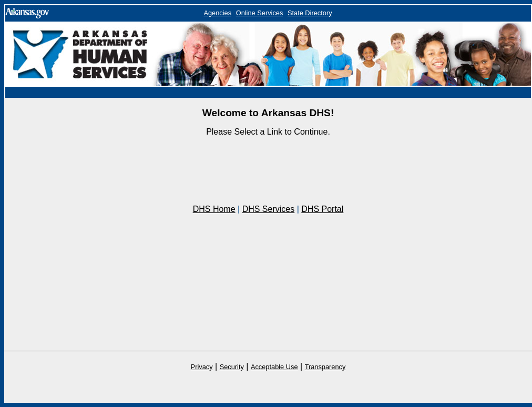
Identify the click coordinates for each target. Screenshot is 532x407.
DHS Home (214, 209)
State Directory (310, 13)
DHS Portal (322, 209)
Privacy (202, 367)
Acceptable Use (274, 367)
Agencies (217, 13)
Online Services (260, 13)
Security (232, 367)
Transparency (325, 367)
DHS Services (269, 209)
